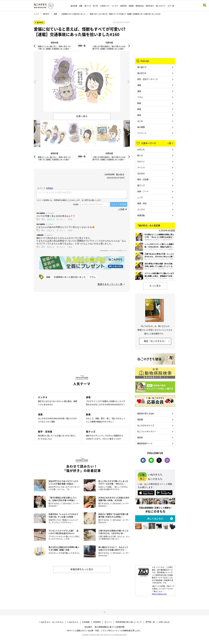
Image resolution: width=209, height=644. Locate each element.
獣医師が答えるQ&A (146, 413)
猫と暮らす (142, 67)
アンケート (142, 133)
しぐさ (140, 197)
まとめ (140, 121)
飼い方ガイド (161, 6)
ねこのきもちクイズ (146, 425)
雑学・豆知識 (143, 179)
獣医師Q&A (140, 6)
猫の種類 (141, 127)
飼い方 (140, 155)
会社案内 (88, 627)
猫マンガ (88, 6)
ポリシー (108, 622)
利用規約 (97, 622)
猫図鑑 (131, 6)
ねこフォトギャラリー (147, 431)
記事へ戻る (82, 116)
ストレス (141, 167)
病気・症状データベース (148, 79)
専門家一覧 (150, 622)
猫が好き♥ (142, 73)
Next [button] (129, 81)
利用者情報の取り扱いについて (129, 622)
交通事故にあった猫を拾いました (73, 14)
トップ (36, 14)
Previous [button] (35, 81)
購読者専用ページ (145, 443)
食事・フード (143, 191)
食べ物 (95, 6)
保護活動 (141, 215)
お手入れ (141, 149)
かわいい (141, 161)
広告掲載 (86, 622)
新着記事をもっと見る (82, 569)
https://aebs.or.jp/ (159, 594)
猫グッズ (141, 185)
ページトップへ (104, 612)
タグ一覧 (171, 6)
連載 (81, 6)
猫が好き (46, 14)
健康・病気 (142, 203)
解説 (139, 115)
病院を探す (150, 6)
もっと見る (155, 286)
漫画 (139, 91)
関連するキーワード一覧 (110, 284)
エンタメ (115, 6)
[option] (82, 81)
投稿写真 (123, 6)
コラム (92, 277)
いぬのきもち (73, 622)
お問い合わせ (164, 622)
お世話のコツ (105, 6)
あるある (141, 173)
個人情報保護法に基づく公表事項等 (110, 627)
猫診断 (140, 437)
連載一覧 (82, 46)
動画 (139, 103)
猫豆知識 (74, 6)
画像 (139, 109)
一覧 (169, 143)
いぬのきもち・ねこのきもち (51, 622)
